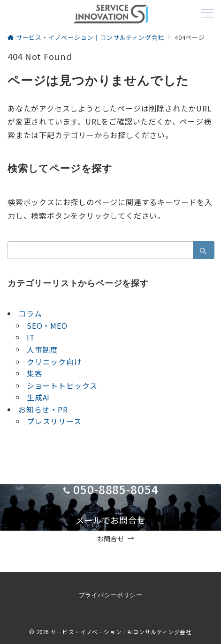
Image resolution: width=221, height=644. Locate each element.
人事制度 (42, 349)
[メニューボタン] (207, 14)
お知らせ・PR (43, 409)
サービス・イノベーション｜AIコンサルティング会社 (121, 632)
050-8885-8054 (116, 489)
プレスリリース (54, 421)
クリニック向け (54, 362)
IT (31, 337)
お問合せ (115, 539)
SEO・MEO (47, 326)
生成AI (38, 397)
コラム (30, 313)
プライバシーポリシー (110, 595)
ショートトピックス (62, 385)
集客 (35, 373)
